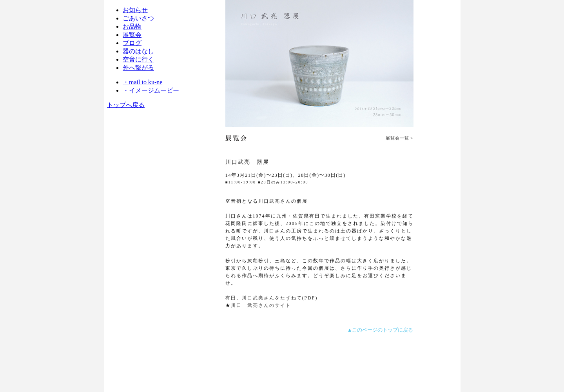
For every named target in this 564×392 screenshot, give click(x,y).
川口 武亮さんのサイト (261, 305)
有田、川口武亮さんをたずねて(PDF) (272, 298)
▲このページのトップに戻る (380, 330)
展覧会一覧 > (400, 138)
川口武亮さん (275, 201)
